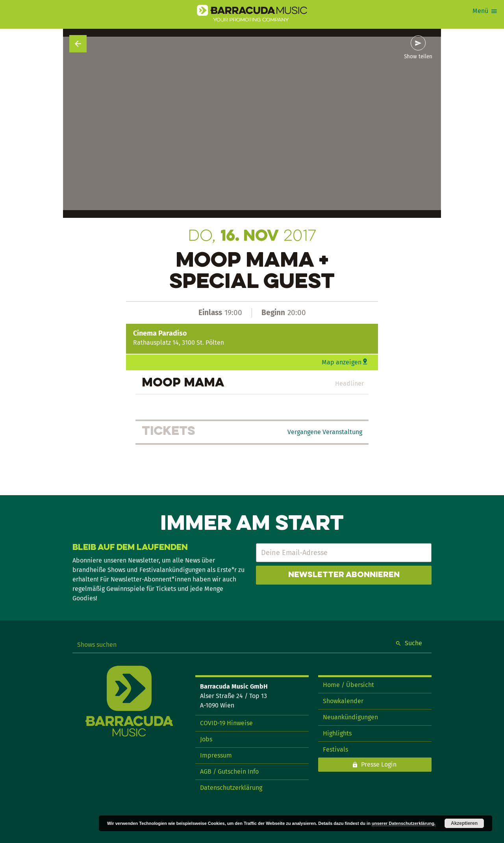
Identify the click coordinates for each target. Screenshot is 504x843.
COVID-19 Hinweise (226, 723)
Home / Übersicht (348, 685)
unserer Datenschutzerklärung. (404, 823)
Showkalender (343, 701)
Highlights (337, 733)
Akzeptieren (464, 823)
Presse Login (379, 764)
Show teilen (418, 57)
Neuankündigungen (350, 717)
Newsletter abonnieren (344, 575)
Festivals (335, 749)
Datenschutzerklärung (231, 788)
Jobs (206, 739)
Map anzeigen (342, 362)
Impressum (216, 755)
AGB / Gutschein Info (229, 772)
